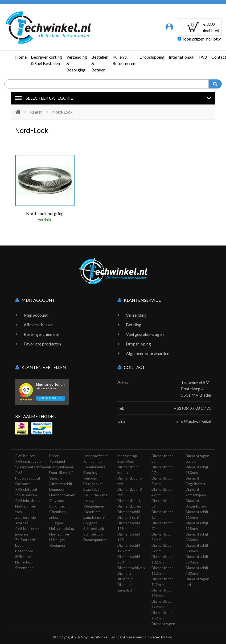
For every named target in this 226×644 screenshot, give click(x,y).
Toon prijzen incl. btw (199, 39)
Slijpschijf (57, 478)
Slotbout (22, 484)
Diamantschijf (129, 512)
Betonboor (24, 551)
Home (21, 57)
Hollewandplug (62, 528)
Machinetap (127, 456)
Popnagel (57, 461)
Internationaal (182, 57)
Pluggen (56, 523)
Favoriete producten (42, 344)
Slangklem (126, 461)
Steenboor (24, 568)
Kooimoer (57, 545)
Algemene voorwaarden (148, 353)
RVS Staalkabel (96, 495)
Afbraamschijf (61, 484)
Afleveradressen (39, 325)
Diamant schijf (129, 517)
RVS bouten (25, 456)
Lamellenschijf (95, 517)
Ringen (36, 112)
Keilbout (91, 478)
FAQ (203, 57)
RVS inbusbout (28, 500)
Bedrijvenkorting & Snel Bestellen (46, 60)
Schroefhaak (94, 528)
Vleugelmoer (94, 506)
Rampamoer (93, 461)
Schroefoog (93, 534)
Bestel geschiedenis (42, 334)
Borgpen (91, 523)
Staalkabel (92, 489)
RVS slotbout (26, 489)
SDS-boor (23, 556)
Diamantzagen (163, 624)
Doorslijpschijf (61, 472)
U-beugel (57, 540)
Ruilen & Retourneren (124, 60)
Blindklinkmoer (61, 467)
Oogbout (57, 500)
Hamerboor (24, 562)
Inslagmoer (93, 500)
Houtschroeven (62, 495)
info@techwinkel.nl (194, 421)
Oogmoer (57, 506)
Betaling (134, 325)
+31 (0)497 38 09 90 (192, 408)
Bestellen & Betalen (100, 63)
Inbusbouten (26, 495)
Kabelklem (92, 512)
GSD (170, 637)
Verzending (136, 315)
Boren (54, 456)
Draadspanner (95, 540)
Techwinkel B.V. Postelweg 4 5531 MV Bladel (196, 389)
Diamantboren (129, 506)
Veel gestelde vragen (145, 334)
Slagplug (90, 472)
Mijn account (36, 315)
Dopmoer (57, 489)
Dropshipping (152, 57)
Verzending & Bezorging (77, 63)
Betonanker (93, 484)
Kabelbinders (94, 467)
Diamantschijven (131, 568)
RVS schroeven (28, 461)
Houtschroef (60, 534)
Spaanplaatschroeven (33, 467)
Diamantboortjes (131, 500)
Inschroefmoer (96, 456)
